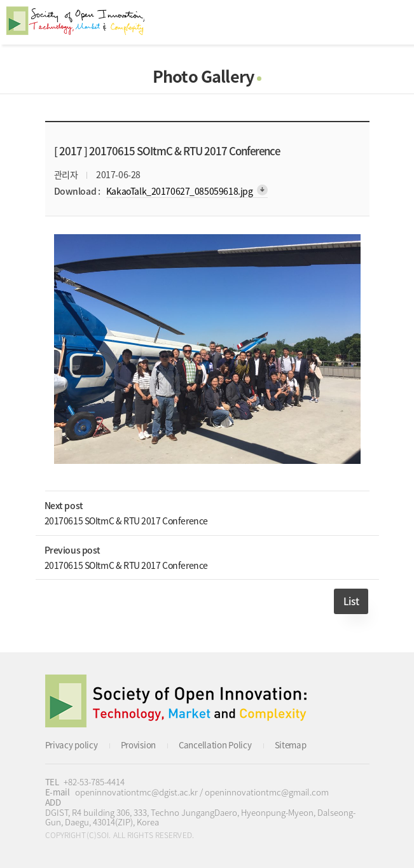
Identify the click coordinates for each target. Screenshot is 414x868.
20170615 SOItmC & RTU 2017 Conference (126, 521)
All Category (392, 22)
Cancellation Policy (215, 745)
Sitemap (291, 745)
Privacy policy (72, 745)
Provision (138, 745)
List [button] (351, 601)
